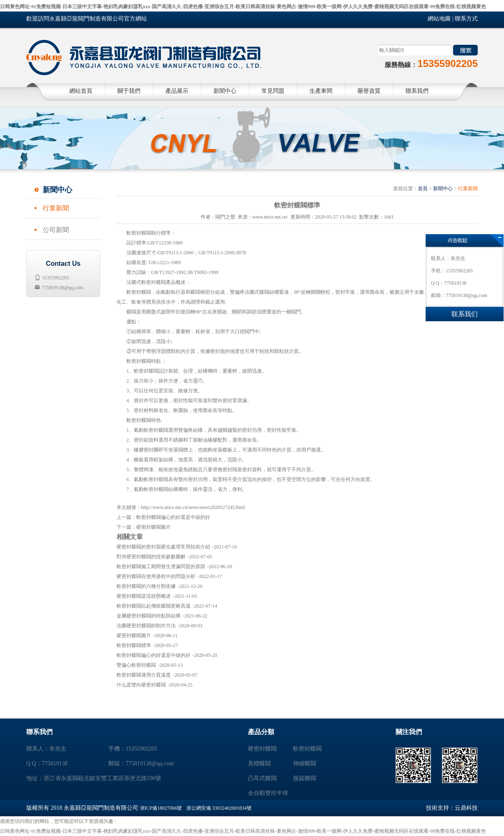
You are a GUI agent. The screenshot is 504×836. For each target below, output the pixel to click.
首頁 (423, 189)
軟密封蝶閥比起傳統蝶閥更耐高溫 (153, 606)
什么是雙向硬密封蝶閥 (141, 685)
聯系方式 (466, 19)
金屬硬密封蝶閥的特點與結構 (149, 616)
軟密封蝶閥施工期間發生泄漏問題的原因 (161, 567)
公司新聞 (56, 230)
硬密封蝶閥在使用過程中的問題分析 (156, 576)
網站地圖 (439, 19)
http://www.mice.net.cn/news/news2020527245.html (193, 507)
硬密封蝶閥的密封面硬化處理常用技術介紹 (163, 547)
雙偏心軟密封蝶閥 (136, 665)
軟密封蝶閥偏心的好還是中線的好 (173, 517)
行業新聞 (56, 208)
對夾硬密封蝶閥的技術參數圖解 (151, 557)
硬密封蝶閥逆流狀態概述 (144, 596)
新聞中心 (443, 189)
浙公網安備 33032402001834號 (219, 808)
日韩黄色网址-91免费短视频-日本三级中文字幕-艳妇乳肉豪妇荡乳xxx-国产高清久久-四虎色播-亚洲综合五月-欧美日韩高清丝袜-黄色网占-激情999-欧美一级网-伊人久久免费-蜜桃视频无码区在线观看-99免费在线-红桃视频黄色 (243, 7)
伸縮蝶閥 (305, 763)
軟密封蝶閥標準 (134, 645)
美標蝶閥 (259, 763)
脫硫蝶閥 (305, 778)
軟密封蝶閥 (307, 749)
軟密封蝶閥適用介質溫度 (144, 675)
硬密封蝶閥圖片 (153, 527)
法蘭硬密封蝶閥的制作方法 (146, 626)
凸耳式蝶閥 (262, 778)
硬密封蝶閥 (262, 749)
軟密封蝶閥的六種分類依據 (146, 586)
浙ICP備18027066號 (161, 808)
